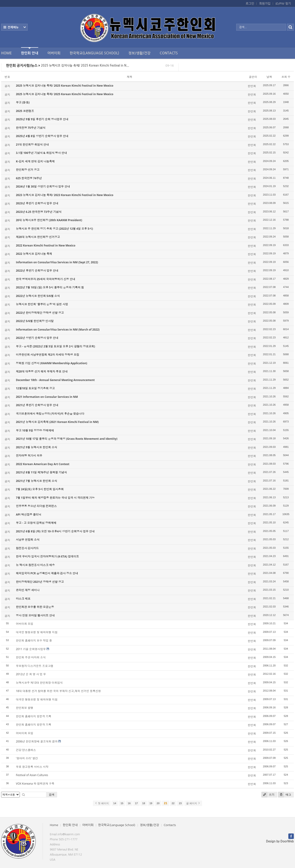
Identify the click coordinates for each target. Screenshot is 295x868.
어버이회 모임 (25, 624)
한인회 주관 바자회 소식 (31, 657)
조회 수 (286, 77)
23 (180, 803)
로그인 (250, 4)
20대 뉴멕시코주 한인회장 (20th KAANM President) (49, 220)
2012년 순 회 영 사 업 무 (31, 674)
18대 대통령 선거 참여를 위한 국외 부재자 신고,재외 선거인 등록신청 (58, 691)
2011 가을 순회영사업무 (31, 649)
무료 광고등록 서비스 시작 (32, 767)
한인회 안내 (30, 51)
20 (158, 803)
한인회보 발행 (25, 708)
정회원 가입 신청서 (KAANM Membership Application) (52, 363)
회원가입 (265, 4)
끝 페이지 (193, 803)
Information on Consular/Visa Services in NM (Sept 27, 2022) (57, 262)
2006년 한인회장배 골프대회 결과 (37, 741)
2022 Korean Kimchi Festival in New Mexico (46, 245)
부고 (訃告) (23, 102)
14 (115, 803)
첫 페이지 (102, 803)
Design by (280, 841)
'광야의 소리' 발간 (27, 758)
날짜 (269, 77)
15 (122, 803)
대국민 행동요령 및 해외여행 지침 (37, 632)
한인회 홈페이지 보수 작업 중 (34, 641)
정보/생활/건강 (139, 53)
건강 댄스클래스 (26, 750)
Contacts (169, 53)
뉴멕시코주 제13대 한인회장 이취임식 (39, 683)
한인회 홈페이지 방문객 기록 (34, 716)
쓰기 (268, 795)
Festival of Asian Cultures (32, 775)
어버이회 (54, 53)
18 (144, 803)
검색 (52, 795)
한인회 (252, 86)
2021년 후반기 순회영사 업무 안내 (37, 405)
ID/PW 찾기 (283, 4)
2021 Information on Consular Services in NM (47, 397)
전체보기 (14, 27)
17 (136, 803)
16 (129, 803)
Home (6, 53)
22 (173, 803)
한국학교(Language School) (94, 53)
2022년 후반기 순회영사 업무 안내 (37, 271)
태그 (285, 795)
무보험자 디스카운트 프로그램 (35, 666)
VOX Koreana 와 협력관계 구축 (35, 784)
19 (151, 803)
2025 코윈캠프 (25, 111)
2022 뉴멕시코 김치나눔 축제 (34, 254)
